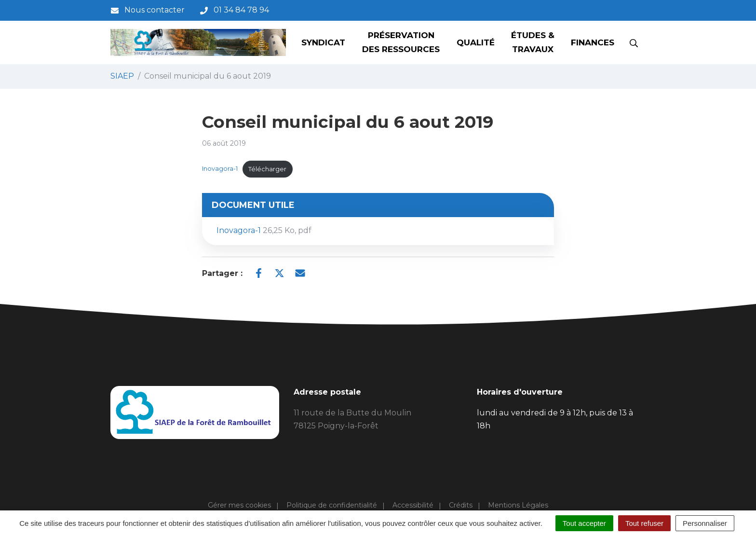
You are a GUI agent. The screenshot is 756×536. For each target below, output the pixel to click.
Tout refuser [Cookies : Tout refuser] (644, 523)
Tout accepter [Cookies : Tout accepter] (584, 523)
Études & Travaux (533, 42)
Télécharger (267, 169)
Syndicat (323, 42)
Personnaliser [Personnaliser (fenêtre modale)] (705, 523)
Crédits (461, 505)
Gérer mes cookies (239, 505)
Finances (593, 42)
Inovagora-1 (220, 169)
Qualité (476, 42)
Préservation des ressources (401, 42)
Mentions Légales (518, 505)
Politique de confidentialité (332, 505)
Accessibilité (413, 505)
